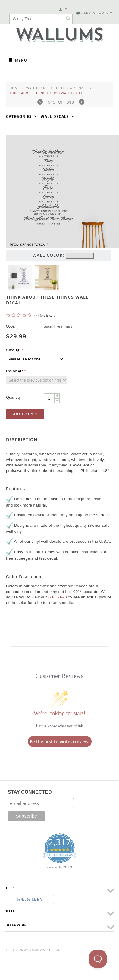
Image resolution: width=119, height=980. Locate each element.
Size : (13, 350)
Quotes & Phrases (71, 88)
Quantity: (14, 397)
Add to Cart (25, 414)
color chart (58, 597)
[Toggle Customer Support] (98, 959)
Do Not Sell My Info (29, 900)
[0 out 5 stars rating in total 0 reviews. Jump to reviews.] (30, 316)
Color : (15, 371)
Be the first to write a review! (60, 741)
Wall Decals (37, 88)
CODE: (11, 327)
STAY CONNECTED (30, 792)
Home (15, 88)
